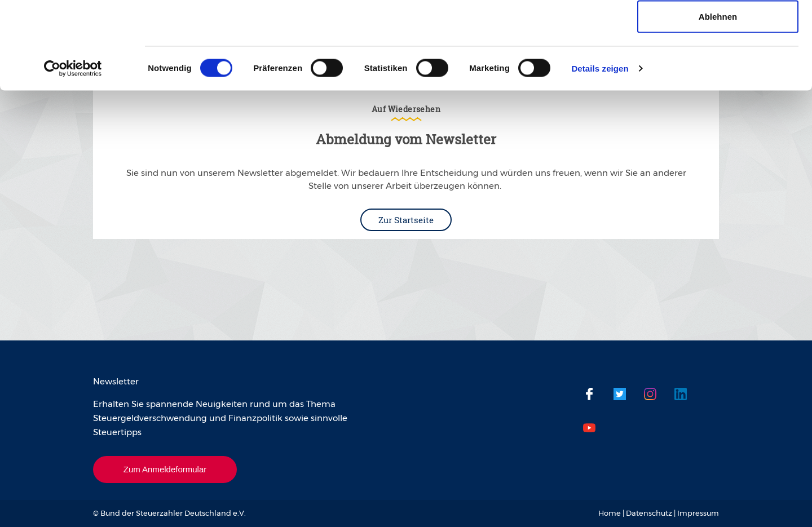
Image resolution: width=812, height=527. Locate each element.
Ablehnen (718, 103)
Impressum (698, 513)
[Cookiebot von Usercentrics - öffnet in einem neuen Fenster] (73, 156)
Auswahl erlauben (718, 67)
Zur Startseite (406, 220)
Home (610, 513)
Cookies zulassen (718, 30)
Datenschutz (649, 513)
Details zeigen (600, 155)
